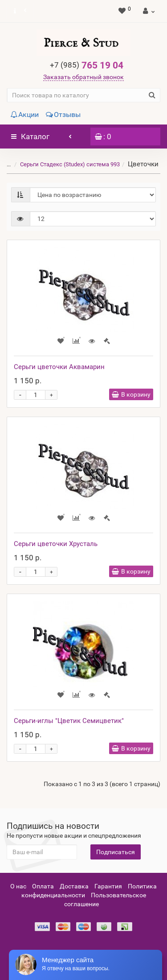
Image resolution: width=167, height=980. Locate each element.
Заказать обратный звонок (83, 77)
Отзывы (63, 114)
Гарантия (108, 886)
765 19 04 (87, 65)
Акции (24, 114)
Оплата (43, 886)
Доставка (74, 886)
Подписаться (116, 852)
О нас (18, 886)
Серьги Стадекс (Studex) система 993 (65, 164)
